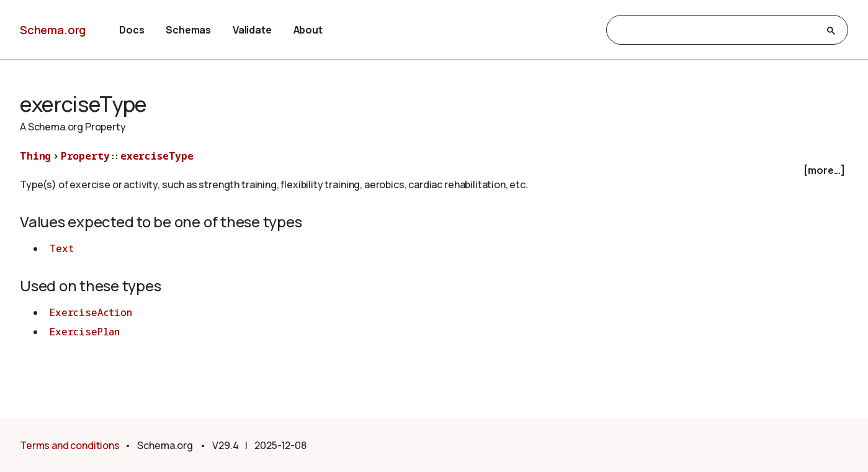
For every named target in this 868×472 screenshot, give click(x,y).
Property (85, 156)
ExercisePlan (85, 332)
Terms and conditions (70, 445)
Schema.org (53, 30)
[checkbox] (434, 170)
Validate (252, 30)
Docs (132, 30)
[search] (716, 30)
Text (61, 248)
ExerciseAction (91, 312)
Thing (35, 156)
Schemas (188, 30)
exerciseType (157, 156)
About (308, 30)
